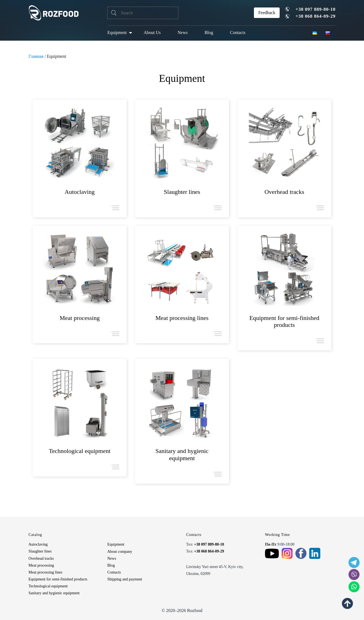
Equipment (117, 32)
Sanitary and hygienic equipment (54, 593)
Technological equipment (48, 586)
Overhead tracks (41, 558)
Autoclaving (38, 544)
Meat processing (41, 565)
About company (120, 552)
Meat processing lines (45, 572)
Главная (36, 56)
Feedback (267, 13)
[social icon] (354, 562)
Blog (209, 32)
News (183, 32)
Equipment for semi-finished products (58, 579)
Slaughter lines (40, 551)
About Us (152, 32)
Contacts (238, 32)
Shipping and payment (125, 579)
